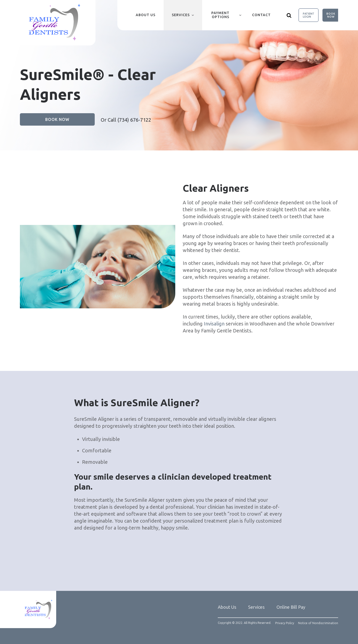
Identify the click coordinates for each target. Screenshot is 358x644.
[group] (98, 267)
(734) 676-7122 (134, 120)
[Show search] (289, 15)
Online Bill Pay (291, 607)
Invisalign (215, 324)
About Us (146, 15)
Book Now (331, 15)
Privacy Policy (285, 623)
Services (181, 15)
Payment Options (220, 15)
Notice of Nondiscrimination (318, 623)
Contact (261, 15)
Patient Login (309, 15)
